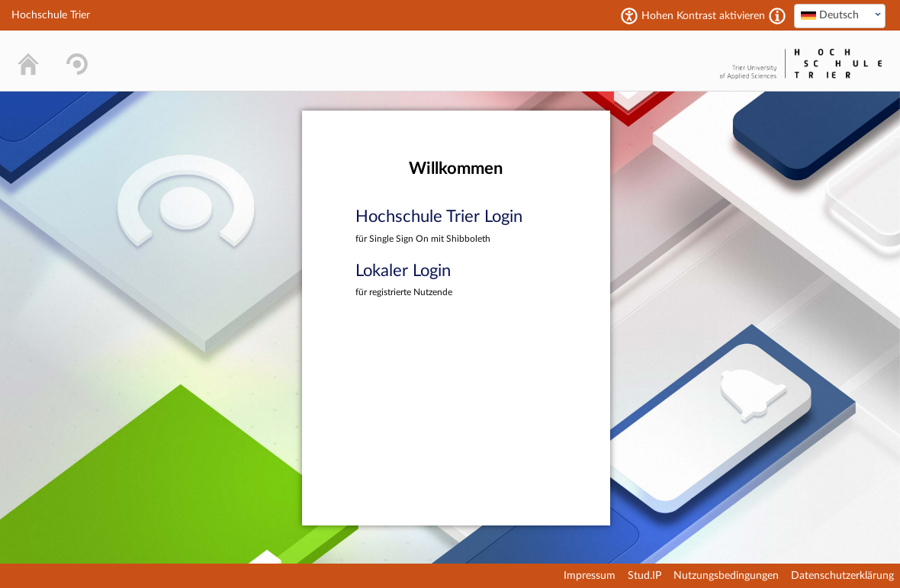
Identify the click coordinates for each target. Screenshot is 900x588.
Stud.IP (644, 576)
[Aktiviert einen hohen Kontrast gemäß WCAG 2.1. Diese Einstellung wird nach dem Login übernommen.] (777, 16)
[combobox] (840, 16)
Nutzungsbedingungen (726, 576)
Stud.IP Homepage (668, 61)
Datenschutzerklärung (842, 576)
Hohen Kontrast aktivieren (703, 16)
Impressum (590, 576)
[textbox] (840, 15)
